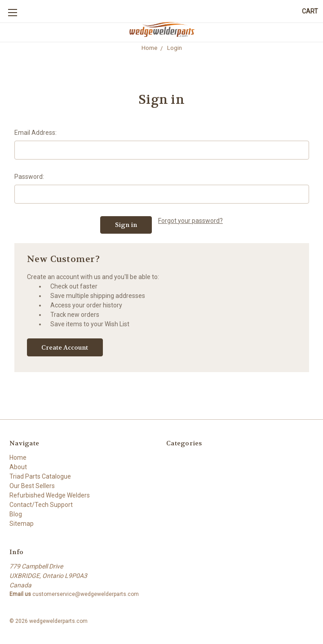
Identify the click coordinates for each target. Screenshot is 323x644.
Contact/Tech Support (41, 505)
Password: (29, 177)
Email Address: (35, 133)
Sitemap (22, 524)
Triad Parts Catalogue (40, 476)
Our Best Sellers (32, 486)
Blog (16, 514)
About (18, 467)
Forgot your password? (190, 221)
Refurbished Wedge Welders (50, 495)
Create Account (65, 347)
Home (18, 457)
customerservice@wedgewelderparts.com (86, 594)
